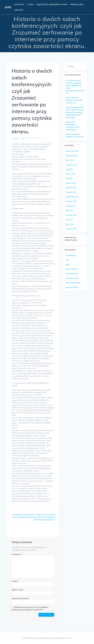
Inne (23, 138)
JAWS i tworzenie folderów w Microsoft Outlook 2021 (74, 100)
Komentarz (17, 554)
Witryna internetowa (20, 598)
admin (16, 138)
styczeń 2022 (71, 183)
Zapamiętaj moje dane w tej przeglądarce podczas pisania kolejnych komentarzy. (30, 608)
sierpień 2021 (71, 206)
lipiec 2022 (70, 160)
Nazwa (15, 581)
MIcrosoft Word (72, 287)
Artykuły (19, 4)
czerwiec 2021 (71, 215)
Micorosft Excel (72, 269)
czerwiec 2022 (71, 165)
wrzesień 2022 (71, 156)
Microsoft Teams (72, 278)
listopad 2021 (71, 192)
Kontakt (19, 10)
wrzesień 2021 (71, 201)
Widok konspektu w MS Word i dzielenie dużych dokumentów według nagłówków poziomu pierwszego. (75, 112)
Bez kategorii (71, 255)
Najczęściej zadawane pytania (52, 4)
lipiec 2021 (70, 210)
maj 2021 (69, 220)
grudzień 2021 (71, 188)
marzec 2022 (71, 174)
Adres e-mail (18, 590)
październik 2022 (72, 151)
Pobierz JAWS (77, 4)
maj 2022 (69, 169)
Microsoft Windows (73, 283)
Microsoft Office (72, 274)
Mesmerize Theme (65, 638)
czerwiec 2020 (71, 229)
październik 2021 (72, 197)
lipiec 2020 (70, 224)
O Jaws (30, 4)
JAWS (8, 7)
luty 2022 (69, 178)
